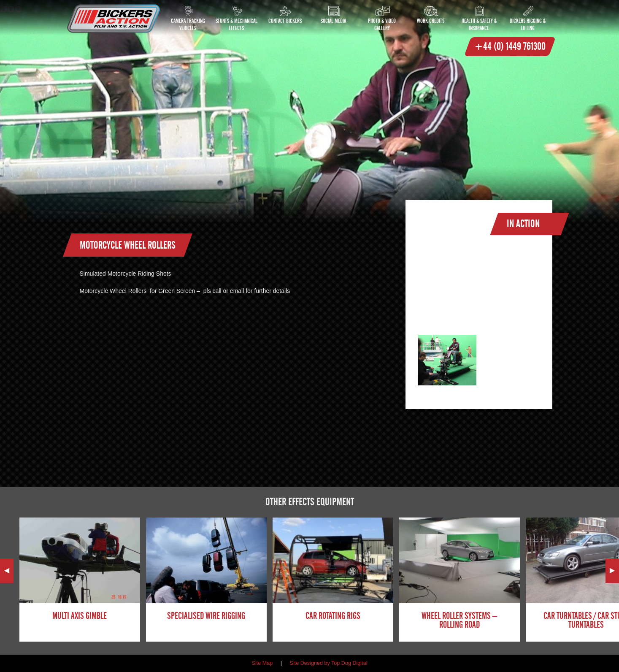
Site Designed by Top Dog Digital (329, 663)
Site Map (262, 663)
